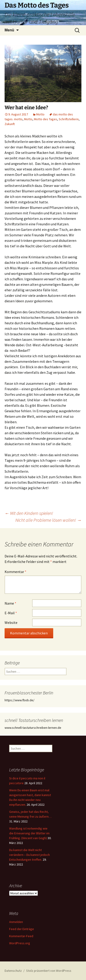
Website (11, 622)
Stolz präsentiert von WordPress (49, 971)
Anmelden (16, 922)
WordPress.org (20, 943)
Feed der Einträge (22, 929)
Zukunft (10, 124)
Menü (9, 30)
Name (10, 603)
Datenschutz (13, 971)
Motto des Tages (46, 119)
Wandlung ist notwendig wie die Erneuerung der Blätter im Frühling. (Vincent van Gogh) (29, 833)
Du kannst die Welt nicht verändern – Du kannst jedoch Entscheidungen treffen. (29, 855)
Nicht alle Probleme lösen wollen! (48, 520)
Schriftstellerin (69, 119)
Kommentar (15, 572)
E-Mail (11, 613)
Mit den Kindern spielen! (29, 513)
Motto (40, 114)
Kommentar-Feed (21, 936)
